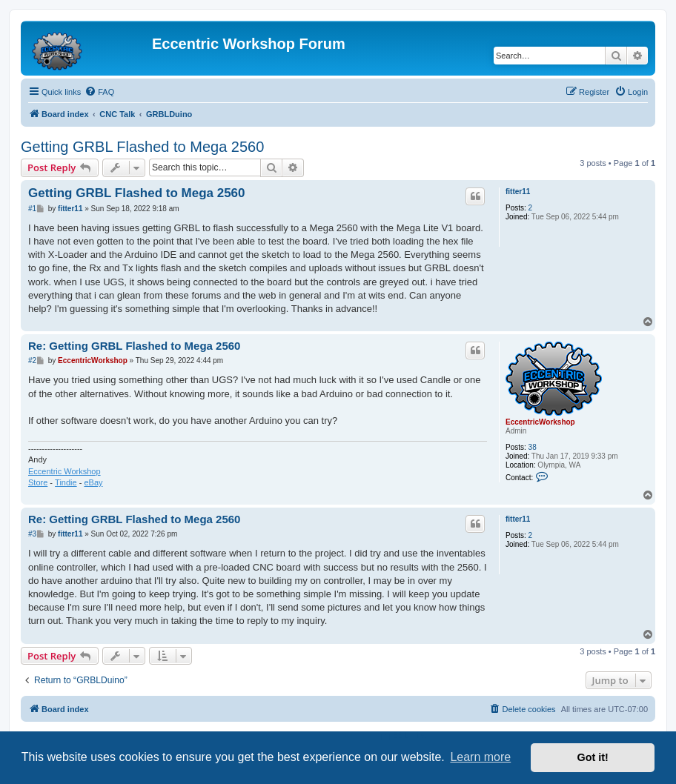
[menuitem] (99, 92)
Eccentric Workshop (64, 471)
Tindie (66, 482)
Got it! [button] (593, 757)
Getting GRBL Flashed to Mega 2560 (142, 147)
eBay (93, 482)
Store (38, 482)
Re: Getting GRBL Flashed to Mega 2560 (134, 346)
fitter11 (518, 192)
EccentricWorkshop (540, 422)
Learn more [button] (480, 757)
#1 (32, 209)
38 (533, 447)
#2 (32, 361)
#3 (32, 534)
